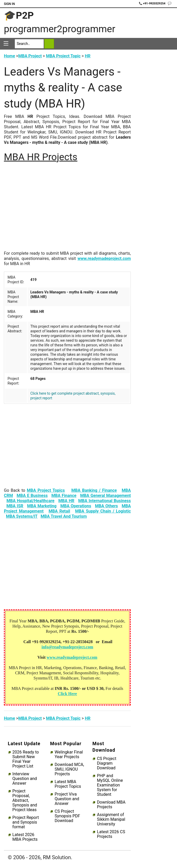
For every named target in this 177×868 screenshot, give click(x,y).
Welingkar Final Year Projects (69, 755)
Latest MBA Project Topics (68, 784)
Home (9, 56)
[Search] (29, 44)
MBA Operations (76, 506)
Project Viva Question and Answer (67, 799)
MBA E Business (32, 496)
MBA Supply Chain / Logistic (103, 511)
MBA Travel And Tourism (64, 516)
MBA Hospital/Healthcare (30, 501)
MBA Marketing (42, 506)
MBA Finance (64, 496)
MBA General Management (105, 496)
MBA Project (30, 56)
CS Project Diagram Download (107, 763)
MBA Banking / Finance (94, 490)
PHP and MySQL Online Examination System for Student (110, 785)
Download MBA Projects (111, 805)
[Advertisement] (67, 208)
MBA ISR (15, 506)
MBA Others (107, 506)
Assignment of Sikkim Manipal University (111, 819)
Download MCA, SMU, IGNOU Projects (69, 769)
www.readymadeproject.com (104, 258)
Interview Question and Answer (25, 779)
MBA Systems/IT (22, 516)
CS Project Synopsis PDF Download (67, 816)
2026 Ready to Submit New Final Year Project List (26, 759)
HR (88, 56)
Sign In (9, 4)
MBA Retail (59, 511)
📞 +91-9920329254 (153, 4)
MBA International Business (104, 501)
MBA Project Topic (63, 56)
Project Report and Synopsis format (26, 822)
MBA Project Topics (46, 490)
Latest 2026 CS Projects (111, 834)
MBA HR (66, 501)
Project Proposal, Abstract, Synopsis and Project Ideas (25, 800)
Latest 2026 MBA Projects (25, 837)
